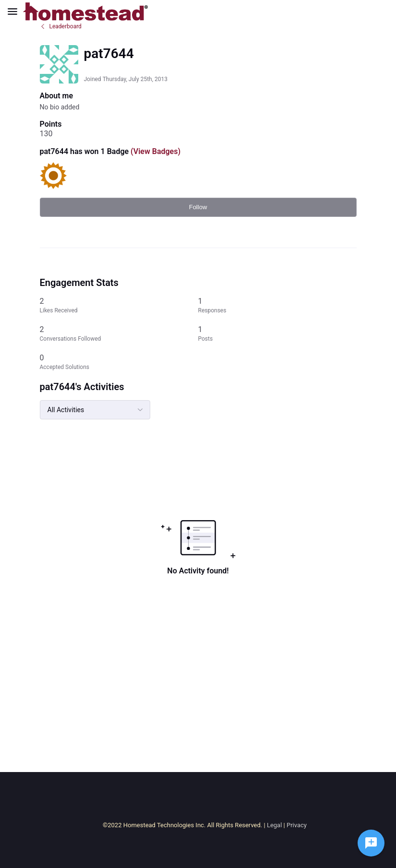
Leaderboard (61, 26)
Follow (198, 207)
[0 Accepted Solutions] (119, 362)
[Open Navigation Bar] (15, 12)
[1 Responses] (277, 305)
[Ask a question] (371, 843)
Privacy (297, 825)
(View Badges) (155, 151)
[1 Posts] (277, 334)
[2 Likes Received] (119, 305)
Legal (274, 825)
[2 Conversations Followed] (119, 334)
